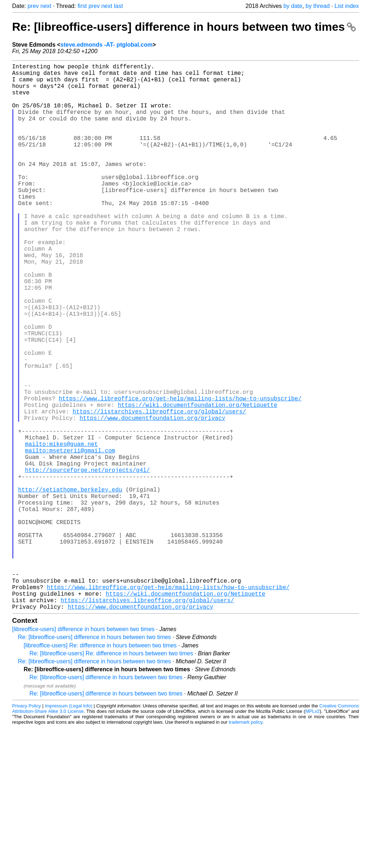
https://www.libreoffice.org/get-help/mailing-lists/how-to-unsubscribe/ (180, 473)
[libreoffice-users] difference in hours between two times (83, 751)
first (82, 6)
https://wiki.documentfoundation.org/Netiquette (198, 481)
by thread (318, 6)
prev (33, 6)
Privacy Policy (27, 827)
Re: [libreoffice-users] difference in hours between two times (184, 27)
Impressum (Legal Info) (69, 827)
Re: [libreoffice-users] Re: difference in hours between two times (111, 775)
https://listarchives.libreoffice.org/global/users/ (159, 489)
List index (347, 6)
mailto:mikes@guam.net (61, 529)
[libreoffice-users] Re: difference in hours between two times (100, 767)
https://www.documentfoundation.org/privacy (152, 497)
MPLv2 (312, 833)
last (118, 6)
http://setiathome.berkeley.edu (70, 585)
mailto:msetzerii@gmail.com (70, 537)
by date (293, 6)
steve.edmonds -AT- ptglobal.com (106, 45)
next (46, 6)
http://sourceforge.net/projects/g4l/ (87, 561)
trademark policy (245, 844)
